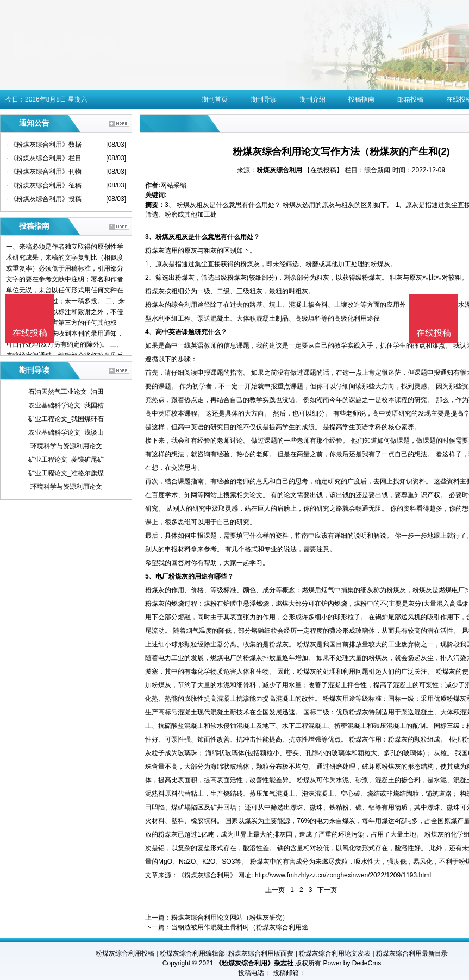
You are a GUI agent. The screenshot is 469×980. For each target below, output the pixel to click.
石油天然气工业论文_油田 (66, 392)
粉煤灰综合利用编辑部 (192, 953)
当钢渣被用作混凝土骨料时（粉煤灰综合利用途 (240, 927)
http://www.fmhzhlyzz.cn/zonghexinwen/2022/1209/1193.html (343, 875)
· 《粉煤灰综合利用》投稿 (44, 199)
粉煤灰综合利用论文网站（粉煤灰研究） (230, 918)
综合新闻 (377, 170)
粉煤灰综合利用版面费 (261, 953)
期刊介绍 (312, 99)
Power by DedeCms (352, 963)
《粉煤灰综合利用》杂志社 (254, 963)
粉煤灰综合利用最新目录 (412, 953)
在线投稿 (434, 333)
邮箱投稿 (410, 99)
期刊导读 (264, 99)
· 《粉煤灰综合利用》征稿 (44, 185)
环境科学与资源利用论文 (66, 446)
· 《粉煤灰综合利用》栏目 (44, 158)
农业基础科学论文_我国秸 (66, 405)
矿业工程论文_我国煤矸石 (66, 419)
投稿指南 (361, 99)
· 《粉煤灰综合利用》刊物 (44, 172)
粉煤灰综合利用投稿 (125, 953)
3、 (150, 237)
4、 (150, 332)
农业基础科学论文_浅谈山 (66, 432)
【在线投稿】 (323, 170)
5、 (150, 576)
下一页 (327, 890)
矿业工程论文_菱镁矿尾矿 (66, 460)
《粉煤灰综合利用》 (207, 875)
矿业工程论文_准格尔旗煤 (66, 473)
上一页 (275, 890)
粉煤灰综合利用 (279, 170)
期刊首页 (215, 99)
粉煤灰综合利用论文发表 (335, 953)
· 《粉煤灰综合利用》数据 (44, 145)
